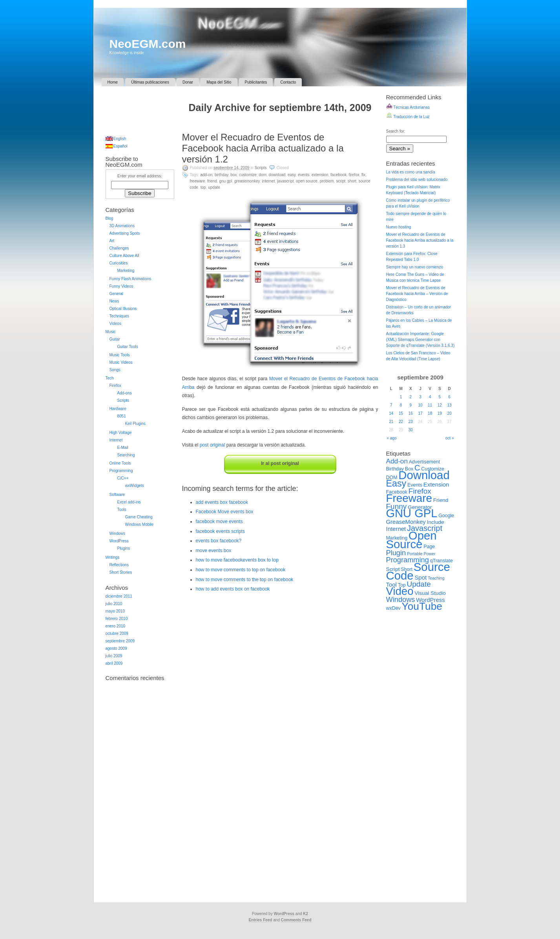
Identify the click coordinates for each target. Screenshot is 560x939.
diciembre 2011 (119, 596)
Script (341, 181)
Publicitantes (256, 82)
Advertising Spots (125, 233)
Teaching (436, 578)
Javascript (285, 181)
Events (304, 175)
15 (401, 413)
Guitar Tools (128, 347)
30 (411, 430)
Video (400, 591)
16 (411, 413)
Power (429, 554)
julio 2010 (114, 604)
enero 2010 (116, 626)
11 (430, 405)
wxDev (393, 608)
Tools (122, 510)
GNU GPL (226, 181)
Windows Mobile (140, 524)
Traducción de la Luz (408, 117)
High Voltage (121, 433)
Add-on (206, 175)
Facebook (338, 175)
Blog (109, 218)
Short (352, 181)
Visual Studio (430, 593)
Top (203, 187)
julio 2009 (114, 656)
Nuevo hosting (399, 227)
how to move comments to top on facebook (241, 570)
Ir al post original (280, 463)
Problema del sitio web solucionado (417, 180)
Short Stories (121, 572)
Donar (188, 82)
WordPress (119, 541)
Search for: (396, 131)
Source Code (418, 571)
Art (112, 241)
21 (391, 422)
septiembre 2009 (120, 641)
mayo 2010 (115, 611)
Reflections (119, 565)
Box (233, 175)
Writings (113, 557)
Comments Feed (296, 920)
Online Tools (120, 463)
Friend (212, 181)
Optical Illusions (123, 309)
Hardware (118, 409)
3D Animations (122, 226)
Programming (121, 471)
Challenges (119, 248)
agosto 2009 (116, 648)
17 (420, 413)
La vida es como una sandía (411, 172)
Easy (292, 175)
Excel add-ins (129, 502)
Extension (320, 175)
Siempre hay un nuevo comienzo (415, 267)
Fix (363, 175)
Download (277, 175)
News (114, 301)
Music (111, 332)
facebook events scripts (220, 531)
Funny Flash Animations (130, 279)
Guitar (115, 339)
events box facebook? (219, 541)
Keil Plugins (135, 424)
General (117, 294)
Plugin (396, 553)
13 (450, 405)
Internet (268, 181)
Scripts (261, 168)
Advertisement (424, 462)
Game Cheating (139, 517)
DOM (263, 175)
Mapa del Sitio (219, 82)
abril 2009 (114, 663)
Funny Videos (121, 286)
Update (214, 187)
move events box (214, 551)
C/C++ (123, 478)
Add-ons (125, 393)
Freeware (198, 181)
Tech (110, 378)
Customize (248, 175)
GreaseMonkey (247, 181)
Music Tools (120, 355)
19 (440, 413)
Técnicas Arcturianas (408, 107)
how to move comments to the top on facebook (245, 580)
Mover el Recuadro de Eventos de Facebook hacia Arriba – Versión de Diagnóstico (417, 294)
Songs (115, 370)
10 (420, 405)
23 (411, 422)
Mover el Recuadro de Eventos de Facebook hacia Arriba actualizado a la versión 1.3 (420, 240)
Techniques (119, 316)
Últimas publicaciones (150, 82)
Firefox (354, 175)
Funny (397, 506)
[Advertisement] (280, 124)
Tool (391, 584)
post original (213, 445)
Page (429, 547)
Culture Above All (124, 256)
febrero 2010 (117, 619)
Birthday (222, 175)
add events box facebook (222, 502)
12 (440, 405)
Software (117, 495)
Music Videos (121, 362)
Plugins (124, 548)
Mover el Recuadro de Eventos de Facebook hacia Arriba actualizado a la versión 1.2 (263, 148)
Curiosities (119, 263)
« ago (392, 438)
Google (446, 516)
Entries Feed (260, 920)
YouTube (422, 606)
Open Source (307, 181)
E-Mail (123, 448)
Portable (415, 554)
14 (391, 413)
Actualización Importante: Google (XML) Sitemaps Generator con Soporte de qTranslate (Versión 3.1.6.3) (420, 340)
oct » (450, 438)
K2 (306, 914)
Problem (327, 181)
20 (450, 413)
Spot (420, 577)
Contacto (288, 82)
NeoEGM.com (148, 44)
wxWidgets (135, 486)
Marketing (126, 271)
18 (430, 413)
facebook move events (219, 521)
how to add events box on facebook (233, 589)
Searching (126, 455)
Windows (118, 533)
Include (436, 522)
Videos (115, 324)
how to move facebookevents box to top (237, 560)
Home (113, 82)
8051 (122, 416)
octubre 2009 (117, 634)
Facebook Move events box (225, 512)
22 (401, 422)
